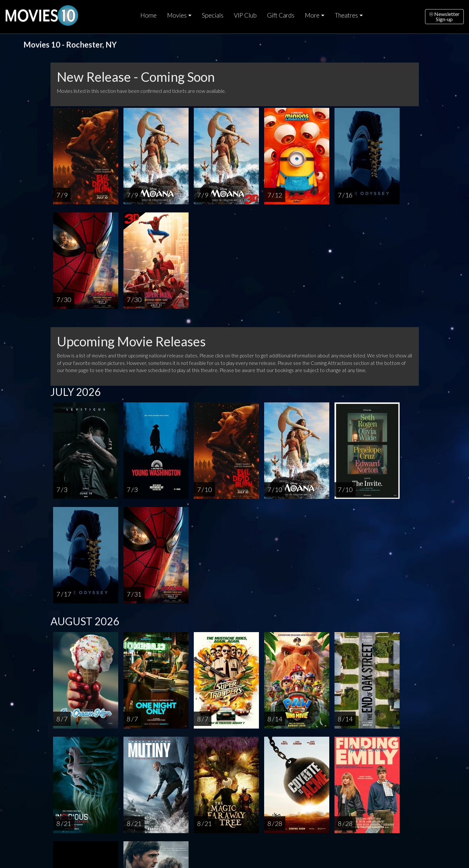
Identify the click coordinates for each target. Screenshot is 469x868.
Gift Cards (281, 15)
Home (149, 15)
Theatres (346, 15)
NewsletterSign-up (444, 16)
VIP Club (245, 15)
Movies (177, 15)
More (312, 15)
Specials (213, 15)
